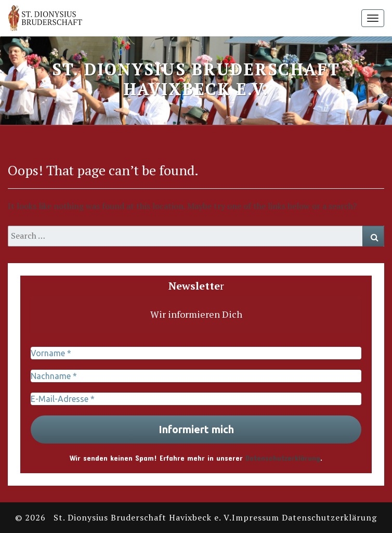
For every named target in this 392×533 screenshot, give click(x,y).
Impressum (256, 517)
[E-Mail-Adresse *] (196, 399)
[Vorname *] (196, 353)
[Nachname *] (196, 376)
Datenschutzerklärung (283, 458)
